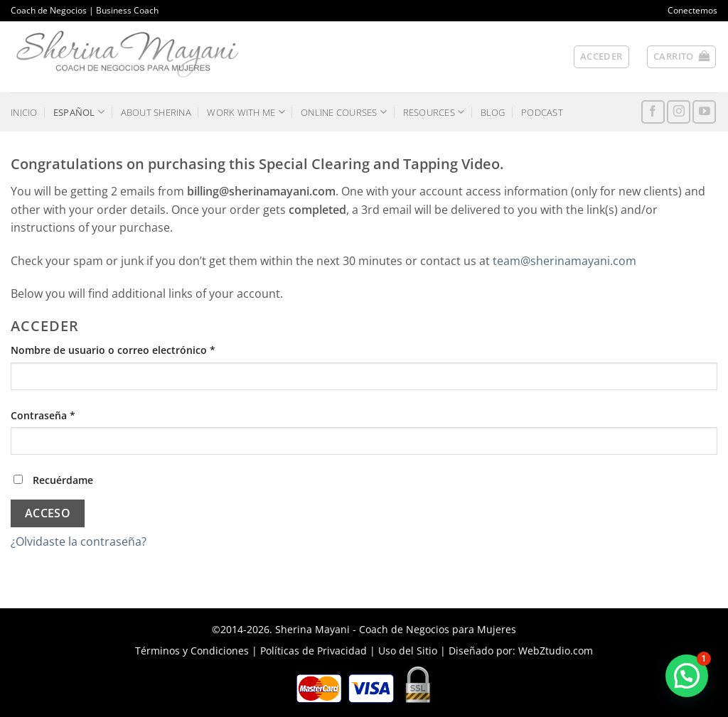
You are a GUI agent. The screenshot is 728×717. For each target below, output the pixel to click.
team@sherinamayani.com (564, 261)
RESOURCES (434, 112)
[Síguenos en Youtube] (704, 112)
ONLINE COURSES (344, 112)
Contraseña (70, 415)
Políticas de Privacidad (314, 651)
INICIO (24, 112)
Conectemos (692, 10)
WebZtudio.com (556, 651)
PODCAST (542, 112)
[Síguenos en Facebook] (653, 112)
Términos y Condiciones (192, 651)
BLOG (493, 112)
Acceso (48, 513)
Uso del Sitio (408, 651)
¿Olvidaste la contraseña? (79, 541)
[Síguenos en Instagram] (679, 112)
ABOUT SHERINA (156, 112)
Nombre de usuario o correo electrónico (140, 349)
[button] (681, 57)
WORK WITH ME (246, 112)
